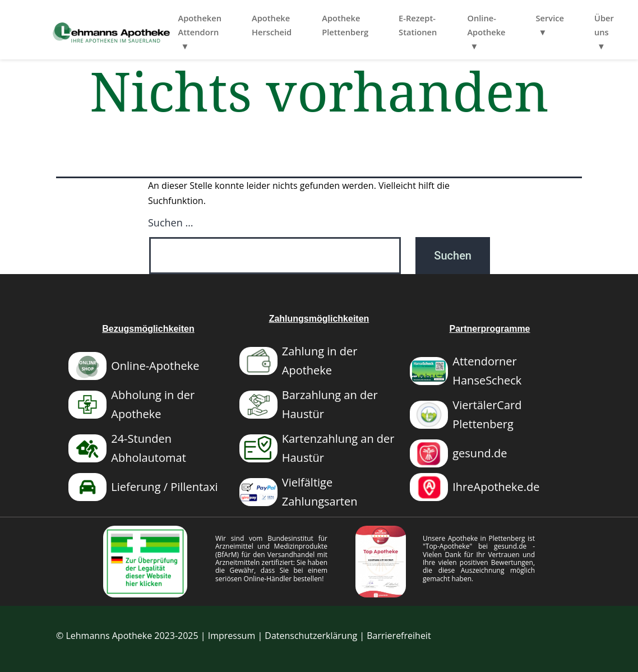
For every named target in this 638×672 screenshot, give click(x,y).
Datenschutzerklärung (311, 636)
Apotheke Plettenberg (393, 25)
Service (598, 18)
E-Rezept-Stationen (466, 25)
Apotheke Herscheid (320, 25)
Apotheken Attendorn (248, 25)
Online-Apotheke (534, 25)
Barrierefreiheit (399, 636)
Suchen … (170, 223)
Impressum (232, 636)
